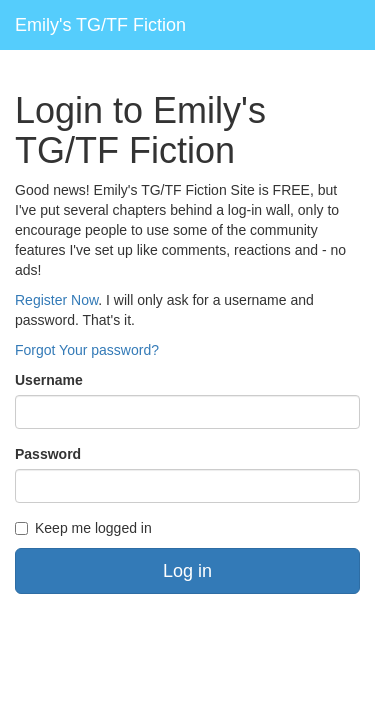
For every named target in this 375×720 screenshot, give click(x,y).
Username (49, 380)
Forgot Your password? (87, 350)
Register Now (56, 300)
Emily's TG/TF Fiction (100, 25)
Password (48, 454)
